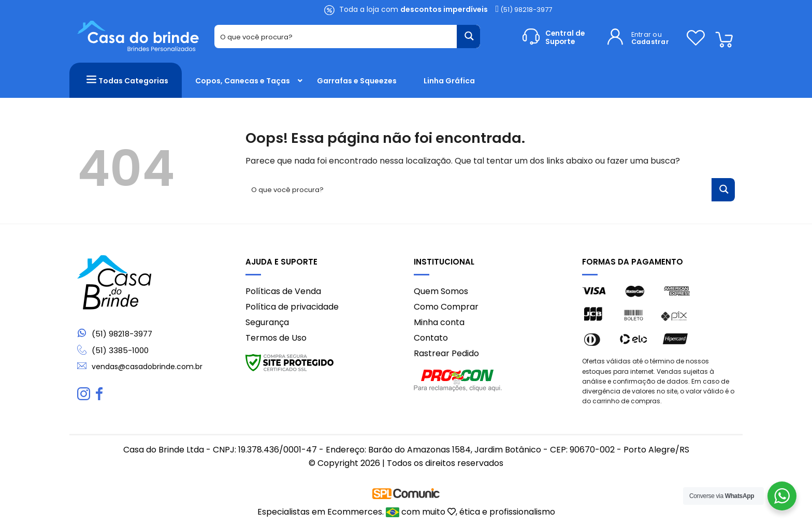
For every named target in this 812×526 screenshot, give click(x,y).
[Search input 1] (336, 36)
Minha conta (439, 322)
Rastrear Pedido (446, 353)
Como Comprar (446, 307)
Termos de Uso (276, 338)
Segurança (267, 322)
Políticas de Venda (283, 291)
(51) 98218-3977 (524, 10)
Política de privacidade (292, 307)
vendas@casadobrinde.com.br (147, 367)
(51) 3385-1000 (120, 350)
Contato (431, 338)
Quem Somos (441, 291)
